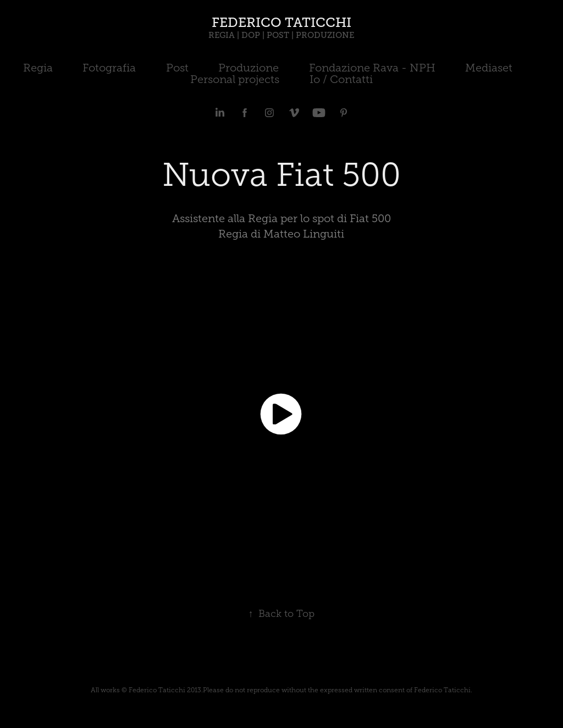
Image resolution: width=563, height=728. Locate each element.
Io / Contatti (341, 79)
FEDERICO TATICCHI (281, 22)
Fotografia (109, 68)
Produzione (249, 68)
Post (177, 68)
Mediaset (489, 68)
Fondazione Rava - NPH (372, 68)
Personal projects (235, 79)
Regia (38, 68)
